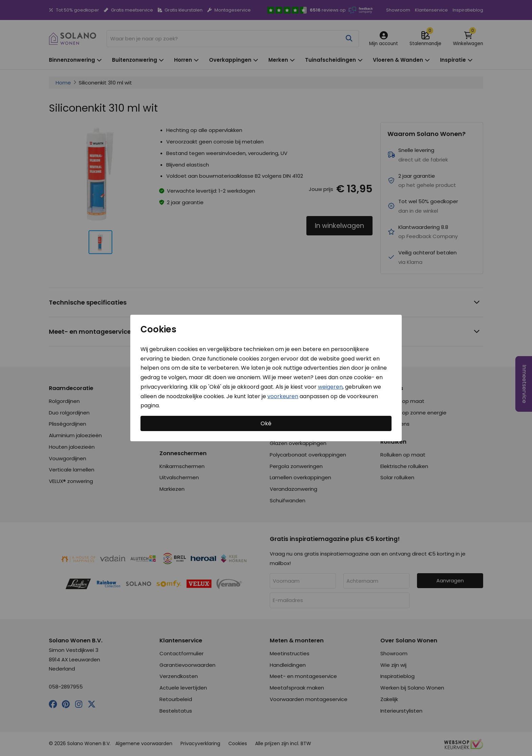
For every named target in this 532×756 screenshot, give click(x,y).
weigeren (330, 387)
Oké (266, 423)
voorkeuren (283, 396)
